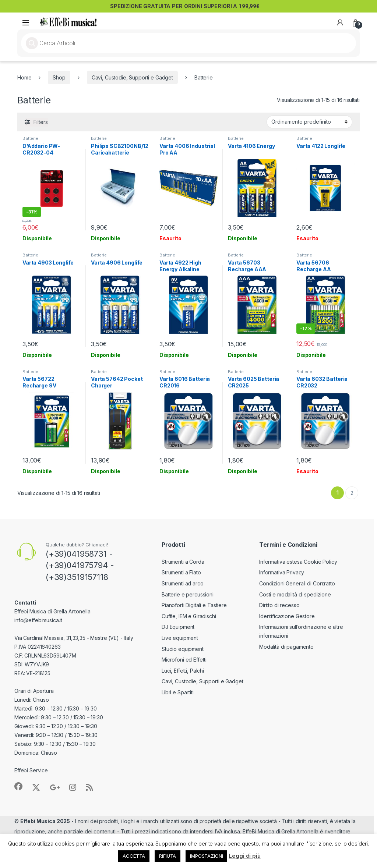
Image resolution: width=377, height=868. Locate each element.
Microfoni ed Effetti (184, 660)
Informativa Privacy (282, 572)
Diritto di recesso (279, 605)
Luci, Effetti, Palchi (183, 671)
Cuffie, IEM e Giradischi (189, 616)
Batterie (30, 138)
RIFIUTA (168, 856)
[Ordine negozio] (309, 122)
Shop (59, 77)
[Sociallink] (18, 786)
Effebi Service (31, 770)
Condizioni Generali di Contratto (297, 583)
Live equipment (180, 638)
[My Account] (340, 22)
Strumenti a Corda (183, 562)
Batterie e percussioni (188, 594)
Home (24, 77)
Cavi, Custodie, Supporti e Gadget (132, 77)
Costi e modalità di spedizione (295, 594)
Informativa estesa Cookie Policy (298, 562)
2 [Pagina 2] (352, 493)
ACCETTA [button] (134, 856)
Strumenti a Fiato (181, 572)
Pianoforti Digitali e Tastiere (194, 605)
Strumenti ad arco (183, 583)
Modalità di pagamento (286, 647)
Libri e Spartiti (178, 692)
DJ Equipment (178, 627)
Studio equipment (183, 649)
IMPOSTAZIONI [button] (206, 856)
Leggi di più (244, 856)
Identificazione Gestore (287, 616)
